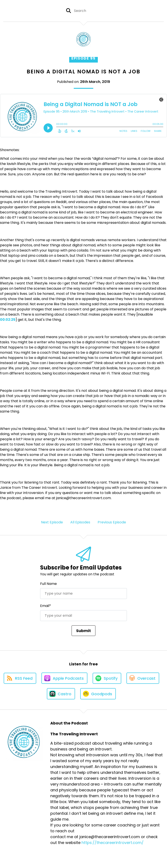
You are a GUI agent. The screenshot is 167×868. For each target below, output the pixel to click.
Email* (46, 606)
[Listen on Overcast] (143, 678)
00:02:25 (8, 320)
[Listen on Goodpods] (98, 694)
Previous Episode (112, 522)
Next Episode (52, 522)
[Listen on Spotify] (107, 678)
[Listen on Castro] (61, 694)
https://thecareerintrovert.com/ (113, 843)
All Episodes (80, 522)
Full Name (48, 584)
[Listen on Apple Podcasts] (64, 678)
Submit (83, 631)
